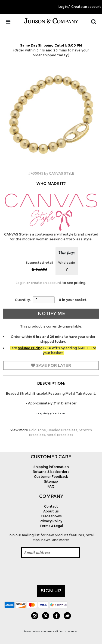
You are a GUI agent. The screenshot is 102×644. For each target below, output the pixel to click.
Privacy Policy (51, 521)
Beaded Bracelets (62, 430)
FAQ (51, 486)
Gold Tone (37, 430)
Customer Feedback (51, 477)
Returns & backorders (51, 472)
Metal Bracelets (60, 435)
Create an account (86, 7)
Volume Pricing (30, 348)
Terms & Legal (51, 526)
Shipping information (51, 467)
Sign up (51, 591)
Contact (51, 506)
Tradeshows (51, 516)
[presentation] (46, 571)
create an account (46, 283)
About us (51, 511)
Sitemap (51, 481)
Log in (63, 7)
